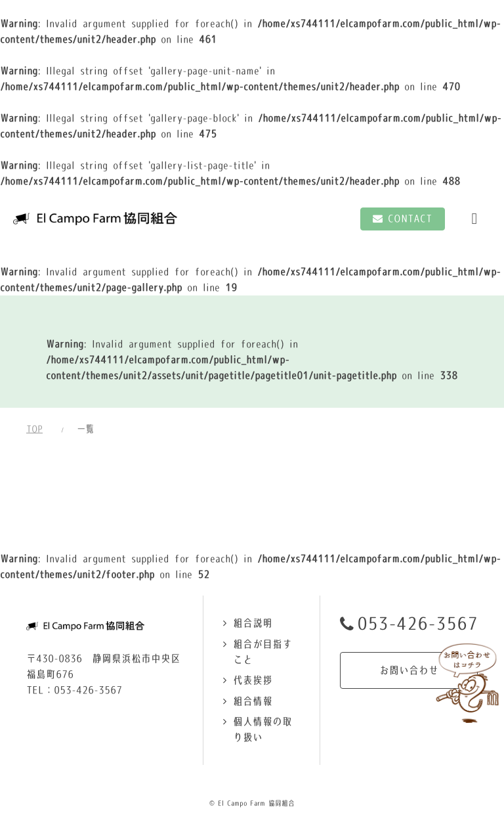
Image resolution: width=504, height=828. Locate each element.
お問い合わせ (409, 670)
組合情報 (253, 701)
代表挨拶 (253, 680)
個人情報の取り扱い (262, 729)
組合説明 (253, 623)
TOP (34, 429)
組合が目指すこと (262, 652)
